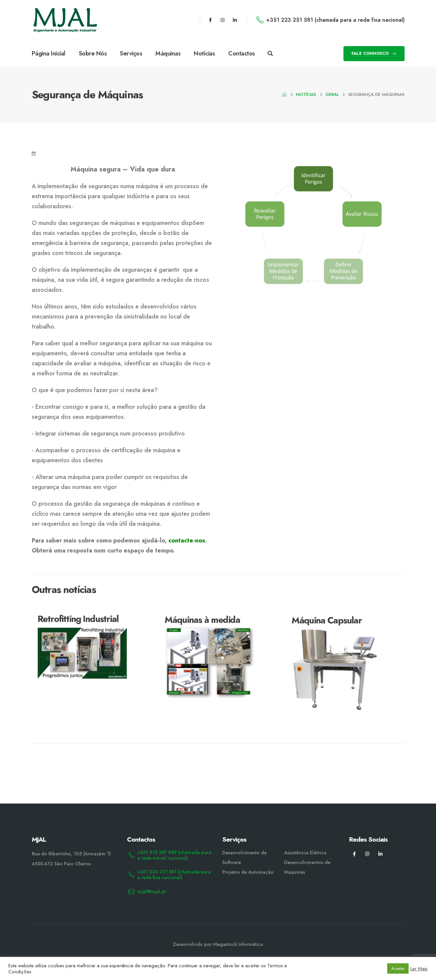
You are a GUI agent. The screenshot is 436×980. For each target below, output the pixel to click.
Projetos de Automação (248, 872)
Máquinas (168, 53)
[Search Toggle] (270, 54)
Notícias (204, 53)
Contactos (242, 53)
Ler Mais (419, 969)
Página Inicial (49, 53)
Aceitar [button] (398, 968)
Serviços (131, 53)
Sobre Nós (93, 53)
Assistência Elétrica (305, 853)
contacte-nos (187, 540)
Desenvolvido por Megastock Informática (218, 944)
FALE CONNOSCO (374, 53)
